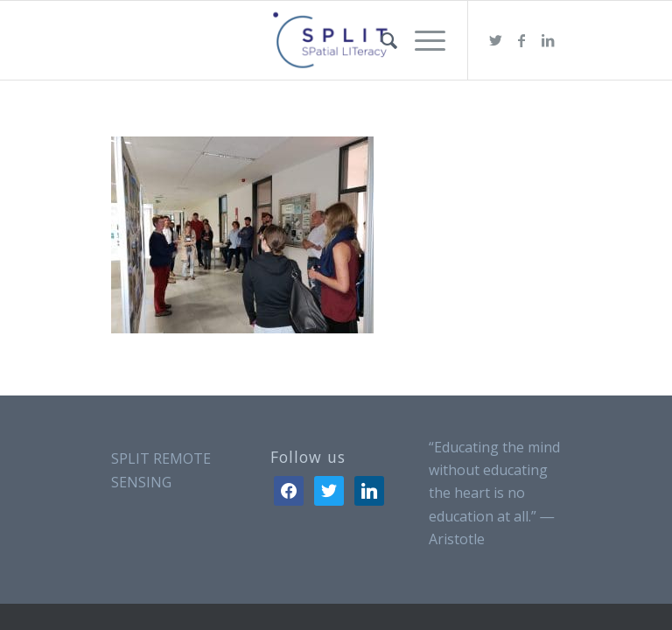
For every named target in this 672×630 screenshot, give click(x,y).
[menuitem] (380, 40)
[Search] (380, 40)
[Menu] (421, 40)
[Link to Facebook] (521, 40)
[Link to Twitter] (495, 40)
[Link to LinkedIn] (548, 40)
